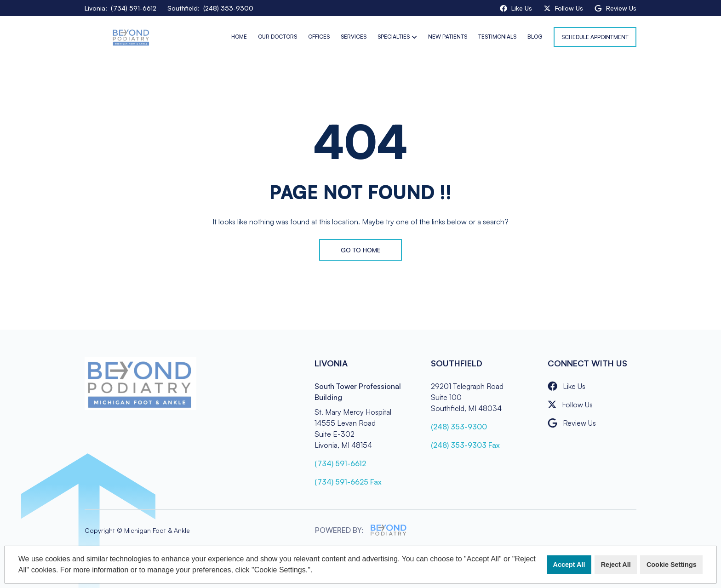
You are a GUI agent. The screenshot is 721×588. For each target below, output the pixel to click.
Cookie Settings (672, 565)
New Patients (448, 37)
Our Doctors (278, 37)
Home (239, 37)
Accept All (569, 565)
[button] (316, 571)
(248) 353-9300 (459, 427)
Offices (319, 37)
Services (354, 37)
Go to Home (361, 250)
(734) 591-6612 (340, 463)
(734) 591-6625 (348, 482)
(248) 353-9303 (465, 445)
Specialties (394, 37)
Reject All (616, 565)
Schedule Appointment (595, 37)
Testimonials (497, 37)
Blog (535, 37)
